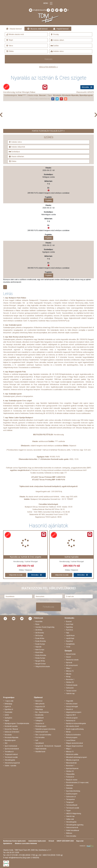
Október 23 (70, 771)
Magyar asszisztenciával (74, 743)
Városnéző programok (12, 763)
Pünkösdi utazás (72, 685)
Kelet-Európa (40, 650)
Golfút (7, 715)
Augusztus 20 (40, 707)
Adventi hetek (71, 654)
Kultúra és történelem (12, 732)
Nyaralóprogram (10, 740)
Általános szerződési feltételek (26, 843)
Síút (6, 743)
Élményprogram (41, 726)
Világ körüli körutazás (43, 667)
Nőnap (68, 677)
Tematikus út (9, 752)
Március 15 (70, 752)
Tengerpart (70, 802)
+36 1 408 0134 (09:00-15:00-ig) (50, 855)
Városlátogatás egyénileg (75, 825)
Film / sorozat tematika (43, 735)
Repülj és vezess (72, 780)
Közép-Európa (40, 658)
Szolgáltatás (70, 644)
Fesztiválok (8, 712)
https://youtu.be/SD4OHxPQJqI (58, 321)
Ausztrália (39, 621)
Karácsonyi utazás (72, 660)
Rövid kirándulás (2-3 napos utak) (77, 782)
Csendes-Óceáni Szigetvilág (45, 627)
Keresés (48, 59)
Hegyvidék (70, 701)
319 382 (22, 855)
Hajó (68, 633)
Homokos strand (72, 704)
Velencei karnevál (72, 828)
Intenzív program (72, 718)
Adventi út (39, 701)
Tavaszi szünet (71, 691)
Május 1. (69, 668)
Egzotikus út (9, 709)
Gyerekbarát (40, 743)
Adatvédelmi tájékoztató (37, 841)
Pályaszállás (70, 774)
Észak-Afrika (40, 638)
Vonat (68, 647)
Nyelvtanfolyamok (72, 768)
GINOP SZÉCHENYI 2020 (65, 841)
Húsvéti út (70, 709)
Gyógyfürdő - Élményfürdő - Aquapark (48, 746)
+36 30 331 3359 (13, 853)
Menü (49, 3)
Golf (37, 740)
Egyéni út (8, 707)
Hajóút (7, 721)
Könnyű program (72, 737)
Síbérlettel (70, 785)
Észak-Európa (40, 644)
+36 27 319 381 (12, 855)
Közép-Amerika (41, 655)
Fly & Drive (70, 630)
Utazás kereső (16, 29)
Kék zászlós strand (73, 726)
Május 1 (69, 749)
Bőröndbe (85, 87)
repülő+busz (70, 635)
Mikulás (69, 674)
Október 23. (70, 682)
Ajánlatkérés (8, 843)
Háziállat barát (40, 752)
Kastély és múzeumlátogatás (76, 723)
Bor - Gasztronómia (42, 712)
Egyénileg (69, 627)
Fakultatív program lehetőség (45, 729)
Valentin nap (70, 693)
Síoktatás (69, 788)
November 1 (70, 766)
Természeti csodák (11, 757)
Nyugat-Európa (40, 664)
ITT (66, 473)
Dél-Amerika (40, 633)
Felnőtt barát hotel (42, 732)
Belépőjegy (8, 704)
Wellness (69, 833)
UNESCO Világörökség (74, 814)
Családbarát (40, 718)
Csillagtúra (39, 721)
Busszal (69, 621)
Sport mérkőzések (11, 746)
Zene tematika (71, 836)
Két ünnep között (72, 665)
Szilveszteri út (71, 797)
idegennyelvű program (74, 712)
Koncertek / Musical (11, 729)
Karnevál (69, 663)
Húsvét (69, 657)
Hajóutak (38, 647)
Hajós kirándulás (41, 749)
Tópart (68, 811)
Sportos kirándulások (12, 749)
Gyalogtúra (8, 718)
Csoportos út (40, 723)
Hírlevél (51, 841)
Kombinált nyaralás (11, 726)
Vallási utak (70, 819)
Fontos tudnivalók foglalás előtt (47, 131)
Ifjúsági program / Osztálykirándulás (17, 723)
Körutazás (8, 735)
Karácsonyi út (71, 721)
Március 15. (70, 671)
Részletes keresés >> (49, 67)
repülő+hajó (70, 638)
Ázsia (37, 624)
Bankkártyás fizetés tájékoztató (14, 841)
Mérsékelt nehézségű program (77, 757)
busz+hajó (70, 624)
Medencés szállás (72, 754)
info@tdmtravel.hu (37, 10)
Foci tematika (40, 737)
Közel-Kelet (39, 652)
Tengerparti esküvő (11, 754)
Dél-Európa (39, 635)
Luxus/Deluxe (71, 740)
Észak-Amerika (41, 641)
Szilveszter (70, 688)
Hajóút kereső (63, 29)
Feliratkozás (48, 607)
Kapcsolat (80, 841)
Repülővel (69, 641)
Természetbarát (72, 805)
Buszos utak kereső (39, 29)
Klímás (68, 732)
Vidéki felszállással (73, 830)
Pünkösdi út (70, 777)
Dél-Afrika (39, 630)
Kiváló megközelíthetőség (75, 729)
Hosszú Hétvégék (72, 707)
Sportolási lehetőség (73, 791)
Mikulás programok (73, 760)
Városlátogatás (10, 760)
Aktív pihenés (40, 704)
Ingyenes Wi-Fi (71, 715)
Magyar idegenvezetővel (74, 746)
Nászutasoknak (71, 763)
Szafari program (72, 794)
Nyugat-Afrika (40, 661)
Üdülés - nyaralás (10, 766)
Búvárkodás (39, 715)
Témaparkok (70, 799)
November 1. (70, 679)
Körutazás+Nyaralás (12, 737)
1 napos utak (9, 701)
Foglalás (49, 200)
